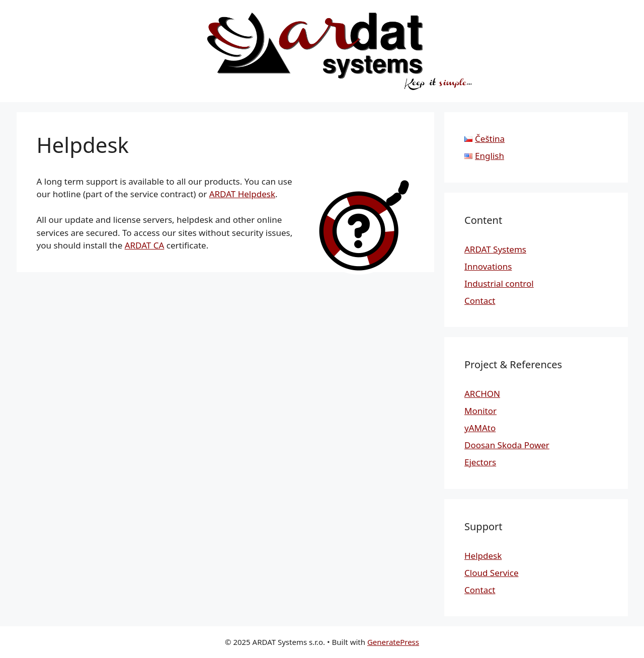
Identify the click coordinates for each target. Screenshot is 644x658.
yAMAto (480, 428)
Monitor (480, 411)
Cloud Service (492, 573)
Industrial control (499, 283)
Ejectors (480, 462)
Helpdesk (483, 556)
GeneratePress (393, 642)
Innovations (488, 266)
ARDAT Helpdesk (242, 194)
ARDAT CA (145, 245)
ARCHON (482, 394)
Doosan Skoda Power (507, 445)
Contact (480, 301)
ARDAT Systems (495, 249)
